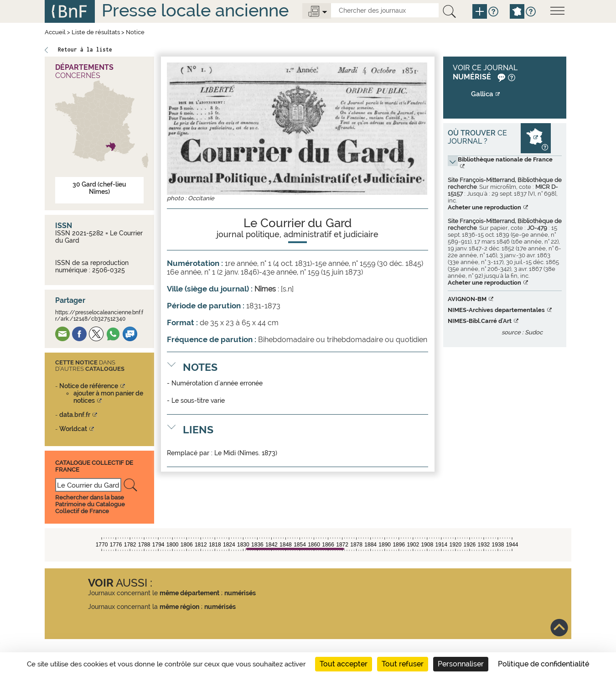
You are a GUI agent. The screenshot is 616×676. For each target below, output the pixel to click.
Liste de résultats (96, 32)
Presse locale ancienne (195, 10)
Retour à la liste (85, 49)
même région (179, 607)
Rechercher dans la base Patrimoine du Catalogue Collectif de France (90, 504)
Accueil (55, 32)
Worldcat (73, 429)
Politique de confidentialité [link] (544, 664)
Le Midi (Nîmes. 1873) (246, 453)
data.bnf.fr (75, 415)
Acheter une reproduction (484, 207)
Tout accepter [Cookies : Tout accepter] (344, 664)
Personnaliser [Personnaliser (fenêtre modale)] (461, 664)
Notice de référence (89, 386)
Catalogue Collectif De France (94, 466)
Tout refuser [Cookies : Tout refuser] (403, 664)
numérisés (240, 593)
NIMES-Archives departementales (496, 310)
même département (189, 593)
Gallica (482, 94)
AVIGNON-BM (467, 299)
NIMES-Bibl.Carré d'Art (480, 321)
